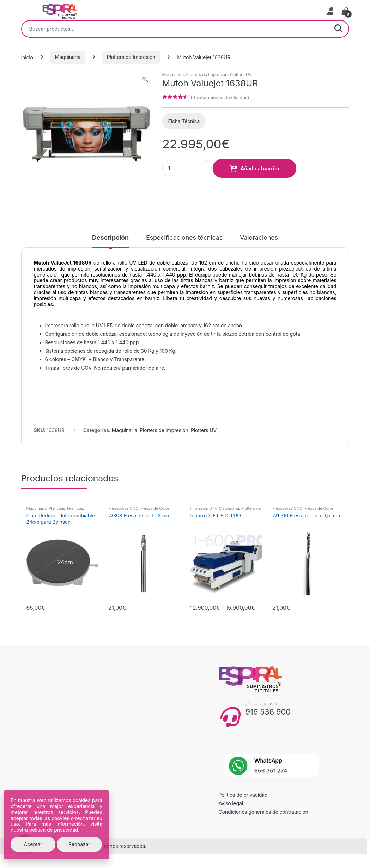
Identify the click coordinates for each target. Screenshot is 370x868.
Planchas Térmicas (66, 508)
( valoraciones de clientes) (220, 97)
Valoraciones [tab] (259, 238)
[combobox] (175, 29)
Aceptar (33, 844)
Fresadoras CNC (123, 508)
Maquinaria (68, 57)
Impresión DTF (203, 508)
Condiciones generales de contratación (263, 812)
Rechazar (79, 844)
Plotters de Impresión (131, 57)
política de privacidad (54, 830)
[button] (145, 79)
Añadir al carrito (260, 168)
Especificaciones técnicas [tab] (184, 238)
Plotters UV (241, 75)
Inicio (27, 57)
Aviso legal (231, 803)
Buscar (339, 29)
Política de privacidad (243, 795)
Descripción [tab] (110, 238)
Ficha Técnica (184, 121)
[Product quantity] (187, 168)
